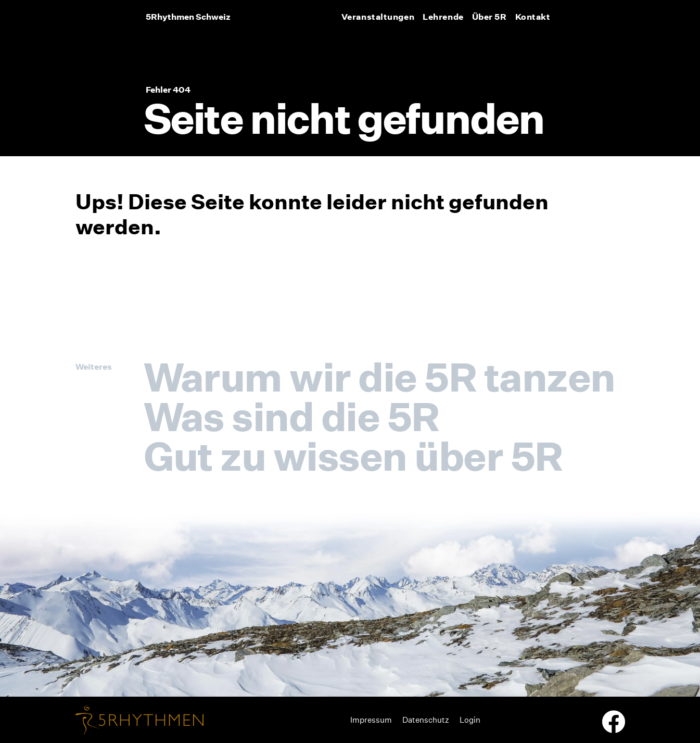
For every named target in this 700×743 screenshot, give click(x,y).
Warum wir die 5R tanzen (379, 377)
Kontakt (533, 17)
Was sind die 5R (291, 417)
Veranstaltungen (378, 17)
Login (470, 720)
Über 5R (489, 17)
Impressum (371, 720)
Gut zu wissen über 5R (353, 456)
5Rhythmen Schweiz (188, 17)
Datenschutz (426, 720)
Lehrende (443, 17)
